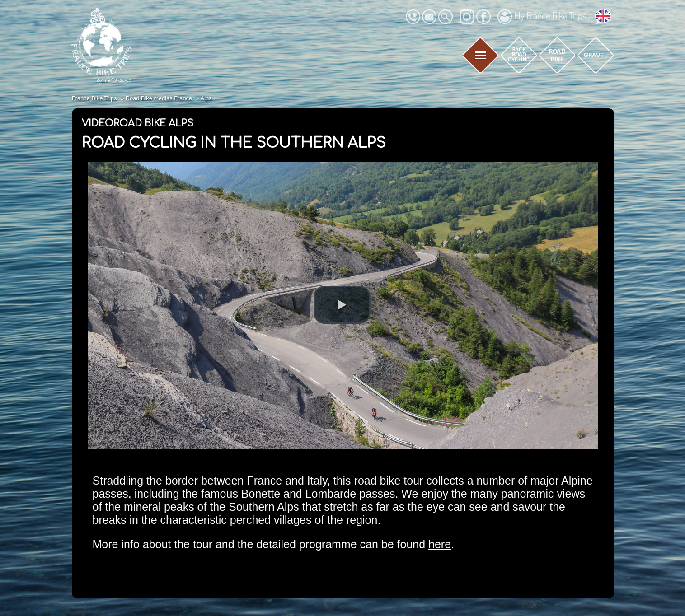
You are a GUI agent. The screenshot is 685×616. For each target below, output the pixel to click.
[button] (342, 305)
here (440, 544)
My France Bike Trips (542, 17)
